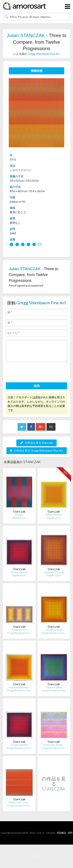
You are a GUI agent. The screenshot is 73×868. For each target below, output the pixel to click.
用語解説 (62, 833)
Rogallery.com (19, 518)
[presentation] (35, 373)
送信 (37, 386)
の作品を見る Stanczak (36, 443)
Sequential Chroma (54, 572)
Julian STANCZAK (26, 35)
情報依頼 (37, 71)
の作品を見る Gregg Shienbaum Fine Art (37, 450)
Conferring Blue (54, 687)
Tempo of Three (19, 630)
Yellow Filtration (54, 515)
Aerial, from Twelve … (54, 745)
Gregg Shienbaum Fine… (19, 633)
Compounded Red (19, 572)
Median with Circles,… (19, 802)
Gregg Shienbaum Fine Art (44, 54)
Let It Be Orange (54, 630)
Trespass (19, 515)
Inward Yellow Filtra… (19, 687)
